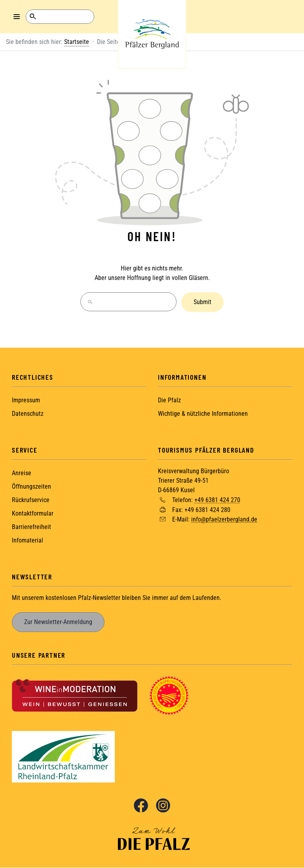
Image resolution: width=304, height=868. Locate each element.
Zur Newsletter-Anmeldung (58, 622)
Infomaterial (28, 540)
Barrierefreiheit (31, 527)
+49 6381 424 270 (217, 500)
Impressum (26, 400)
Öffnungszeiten (31, 486)
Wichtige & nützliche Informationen (203, 414)
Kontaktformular (33, 513)
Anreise (22, 473)
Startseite (77, 42)
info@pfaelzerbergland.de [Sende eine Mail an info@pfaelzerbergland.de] (224, 519)
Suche (33, 17)
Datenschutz (28, 414)
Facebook (141, 805)
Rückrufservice (31, 500)
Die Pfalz (169, 400)
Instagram (163, 805)
